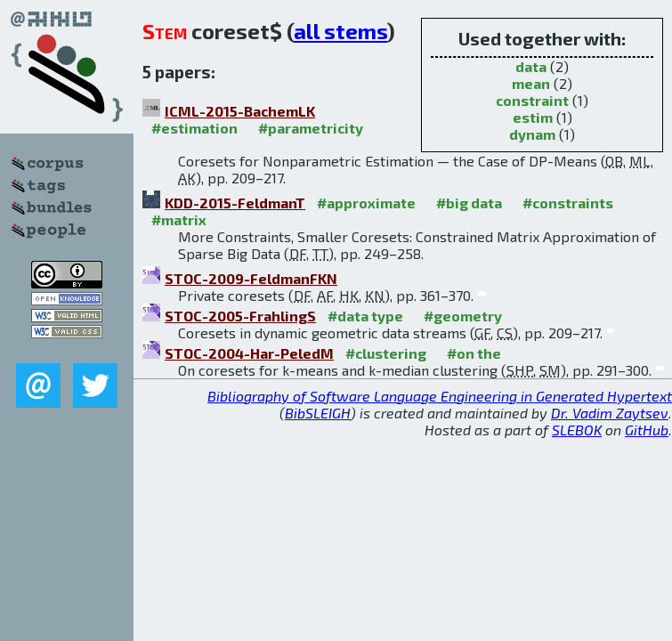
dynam (532, 134)
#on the (474, 353)
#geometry (463, 316)
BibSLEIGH (318, 413)
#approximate (366, 203)
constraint (532, 100)
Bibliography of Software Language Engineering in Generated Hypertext (440, 396)
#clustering (386, 353)
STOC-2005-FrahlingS (240, 316)
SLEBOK (577, 430)
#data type (365, 316)
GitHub (647, 430)
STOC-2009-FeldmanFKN (251, 278)
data (531, 66)
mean (531, 83)
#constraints (568, 203)
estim (533, 117)
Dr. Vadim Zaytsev (610, 413)
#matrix (179, 219)
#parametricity (311, 128)
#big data (469, 203)
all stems (340, 31)
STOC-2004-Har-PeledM (249, 353)
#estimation (194, 128)
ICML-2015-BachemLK (240, 111)
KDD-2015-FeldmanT (235, 203)
